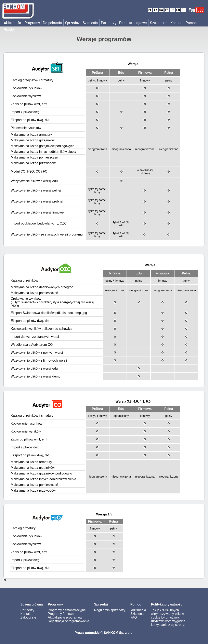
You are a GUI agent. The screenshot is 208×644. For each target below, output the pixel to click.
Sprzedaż (72, 23)
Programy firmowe (61, 614)
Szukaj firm (159, 23)
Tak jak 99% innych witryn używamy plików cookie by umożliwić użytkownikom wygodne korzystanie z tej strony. (168, 617)
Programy (32, 23)
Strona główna (32, 604)
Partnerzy (109, 23)
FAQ (134, 617)
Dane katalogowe (133, 23)
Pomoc (191, 23)
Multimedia (138, 610)
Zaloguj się (28, 617)
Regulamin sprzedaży (110, 610)
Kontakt (177, 23)
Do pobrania (52, 23)
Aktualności (13, 23)
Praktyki (10, 29)
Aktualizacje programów (65, 617)
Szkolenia (90, 23)
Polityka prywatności (167, 604)
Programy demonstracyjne (67, 610)
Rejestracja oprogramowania (68, 621)
